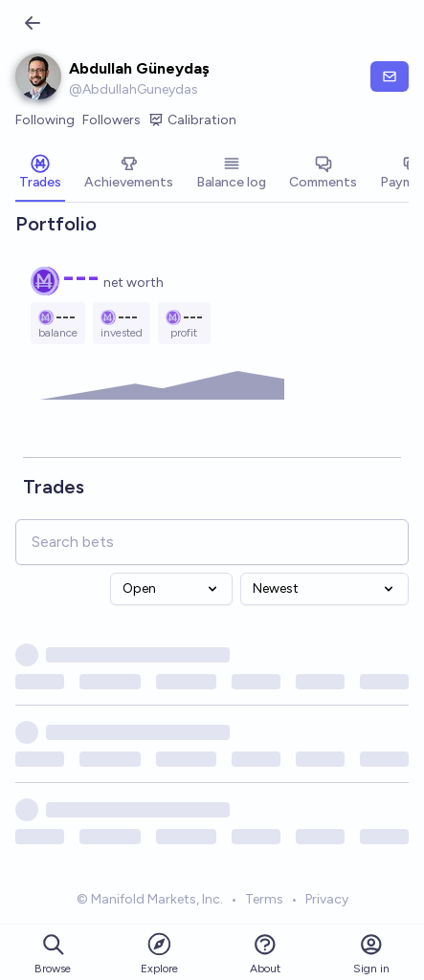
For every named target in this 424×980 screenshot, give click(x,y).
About (265, 954)
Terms (264, 899)
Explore (159, 953)
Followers (112, 120)
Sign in (371, 954)
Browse (53, 954)
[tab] (40, 174)
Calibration (192, 120)
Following (45, 120)
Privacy (327, 899)
